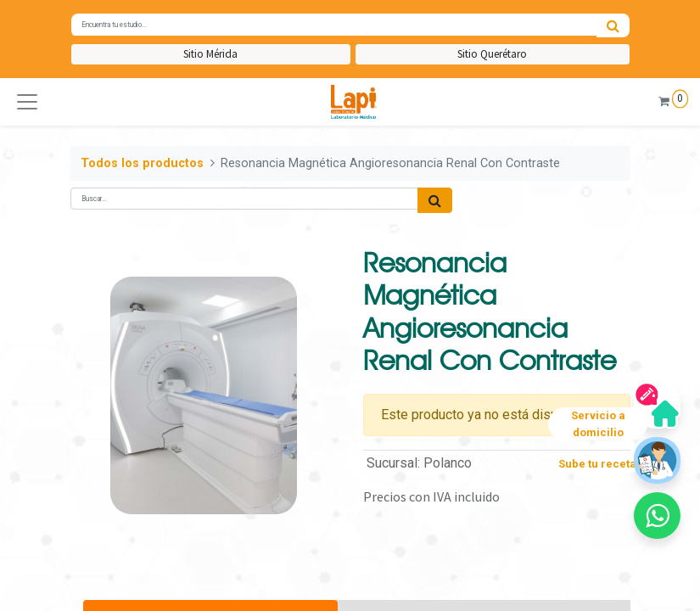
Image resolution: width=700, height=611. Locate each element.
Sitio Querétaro (492, 54)
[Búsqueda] (613, 25)
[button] (27, 102)
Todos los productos (142, 163)
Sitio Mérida (210, 54)
